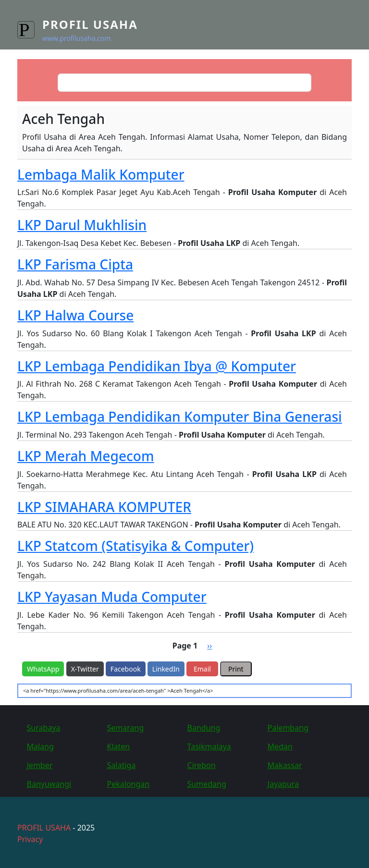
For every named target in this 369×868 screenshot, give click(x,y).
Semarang (126, 728)
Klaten (119, 746)
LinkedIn (166, 669)
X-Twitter (85, 669)
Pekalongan (129, 784)
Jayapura (283, 784)
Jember (40, 765)
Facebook (126, 669)
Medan (280, 746)
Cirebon (202, 765)
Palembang (288, 728)
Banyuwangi (49, 784)
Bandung (204, 728)
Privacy (30, 839)
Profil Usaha (90, 24)
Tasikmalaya (209, 746)
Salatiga (122, 765)
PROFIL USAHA (44, 828)
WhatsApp (43, 669)
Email (202, 669)
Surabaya (44, 728)
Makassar (285, 765)
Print (236, 669)
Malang (40, 746)
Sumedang (207, 784)
